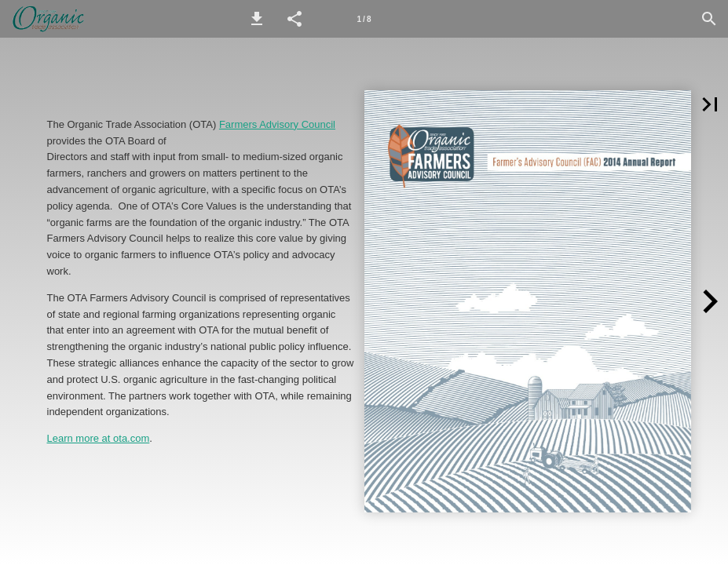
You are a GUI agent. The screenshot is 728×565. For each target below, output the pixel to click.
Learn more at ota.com (99, 438)
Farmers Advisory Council (277, 124)
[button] (257, 19)
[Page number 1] (364, 19)
